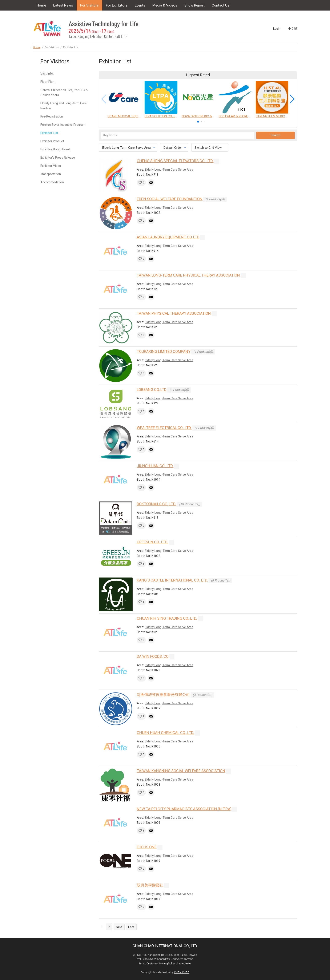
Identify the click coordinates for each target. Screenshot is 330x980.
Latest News (63, 5)
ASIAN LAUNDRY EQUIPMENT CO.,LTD (168, 237)
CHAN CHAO (182, 972)
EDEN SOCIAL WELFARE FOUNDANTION (170, 199)
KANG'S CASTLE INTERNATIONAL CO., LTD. (172, 580)
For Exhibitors (117, 5)
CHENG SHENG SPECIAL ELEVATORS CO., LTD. (175, 161)
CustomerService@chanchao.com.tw (169, 963)
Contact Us (221, 5)
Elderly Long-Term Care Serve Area (169, 170)
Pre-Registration (52, 116)
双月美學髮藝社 (150, 885)
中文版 (293, 29)
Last (131, 927)
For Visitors (89, 5)
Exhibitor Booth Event (55, 149)
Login (277, 29)
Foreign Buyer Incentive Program (63, 125)
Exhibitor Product (52, 141)
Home (41, 5)
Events (140, 5)
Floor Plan (47, 82)
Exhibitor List (49, 133)
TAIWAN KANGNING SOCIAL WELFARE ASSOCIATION (181, 771)
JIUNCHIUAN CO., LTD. (155, 466)
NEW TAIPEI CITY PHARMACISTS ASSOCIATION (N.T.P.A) (184, 809)
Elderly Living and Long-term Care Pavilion (64, 106)
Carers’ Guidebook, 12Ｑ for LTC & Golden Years (64, 92)
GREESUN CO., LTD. (152, 542)
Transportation (51, 174)
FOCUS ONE (147, 847)
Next (119, 927)
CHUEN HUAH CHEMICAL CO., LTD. (165, 733)
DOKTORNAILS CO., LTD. (156, 504)
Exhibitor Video (51, 166)
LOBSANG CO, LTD (152, 390)
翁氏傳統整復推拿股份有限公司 (163, 695)
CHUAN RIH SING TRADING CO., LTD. (167, 618)
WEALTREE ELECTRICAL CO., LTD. (164, 428)
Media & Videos (165, 5)
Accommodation (52, 182)
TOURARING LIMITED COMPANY (164, 351)
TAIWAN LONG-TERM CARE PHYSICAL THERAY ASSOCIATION (188, 275)
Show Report (194, 5)
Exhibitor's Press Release (58, 158)
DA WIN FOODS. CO (153, 656)
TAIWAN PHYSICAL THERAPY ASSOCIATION (174, 313)
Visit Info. (47, 74)
